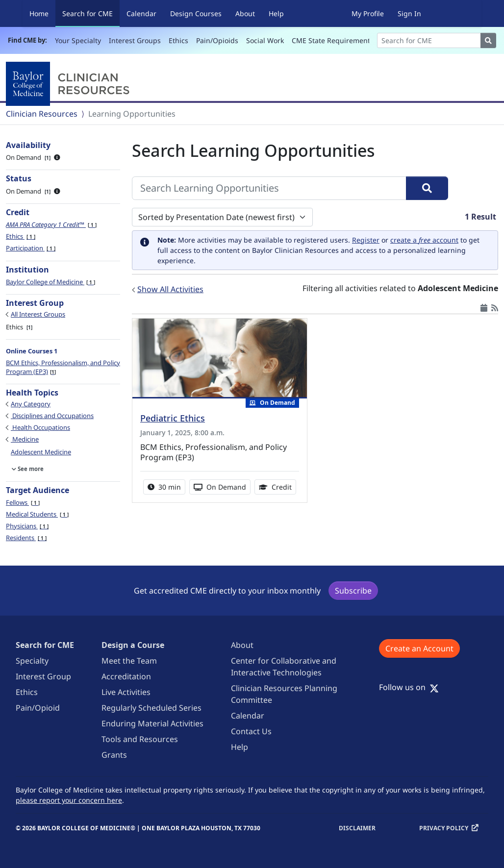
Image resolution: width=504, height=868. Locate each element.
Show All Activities (170, 289)
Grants (114, 755)
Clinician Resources (42, 114)
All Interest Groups (38, 314)
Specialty (32, 661)
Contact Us (251, 731)
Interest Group (43, 676)
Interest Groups (135, 40)
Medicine (25, 439)
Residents (26, 538)
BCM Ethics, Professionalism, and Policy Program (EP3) (63, 367)
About (245, 13)
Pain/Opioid (38, 708)
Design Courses (196, 13)
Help (276, 13)
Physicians (27, 526)
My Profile (368, 13)
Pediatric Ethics (173, 418)
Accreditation (126, 676)
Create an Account (419, 648)
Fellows (23, 502)
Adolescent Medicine (41, 452)
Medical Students (37, 514)
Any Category (31, 404)
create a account (424, 240)
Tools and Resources (140, 739)
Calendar (141, 13)
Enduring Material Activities (152, 723)
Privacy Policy (444, 828)
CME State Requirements (333, 40)
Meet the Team (129, 661)
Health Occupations (40, 427)
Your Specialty (78, 40)
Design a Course (133, 645)
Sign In (409, 13)
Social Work (265, 40)
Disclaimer (357, 828)
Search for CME (91, 13)
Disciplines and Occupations (52, 416)
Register (366, 240)
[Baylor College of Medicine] (70, 84)
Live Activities (126, 692)
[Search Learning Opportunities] (269, 188)
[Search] (429, 40)
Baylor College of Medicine (50, 282)
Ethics (178, 40)
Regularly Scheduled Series (151, 708)
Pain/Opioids (217, 40)
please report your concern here (69, 800)
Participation (31, 248)
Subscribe (353, 591)
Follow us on (409, 687)
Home (39, 13)
